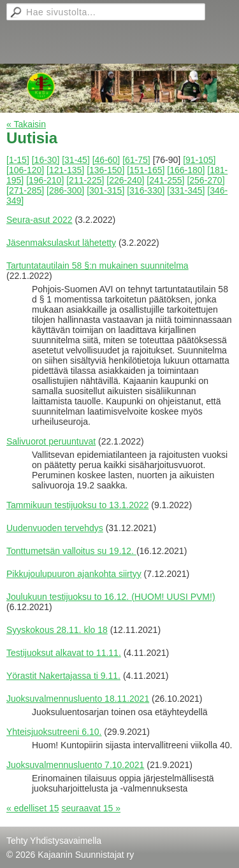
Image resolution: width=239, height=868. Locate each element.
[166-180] (186, 170)
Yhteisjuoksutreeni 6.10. (54, 732)
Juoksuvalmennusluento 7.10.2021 (75, 765)
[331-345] (186, 190)
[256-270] (206, 180)
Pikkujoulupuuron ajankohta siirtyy (74, 574)
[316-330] (146, 190)
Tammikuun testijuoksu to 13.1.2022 (77, 505)
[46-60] (106, 160)
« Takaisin (26, 124)
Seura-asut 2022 (40, 220)
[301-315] (105, 190)
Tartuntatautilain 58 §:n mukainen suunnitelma (98, 266)
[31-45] (76, 160)
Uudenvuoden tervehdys (55, 528)
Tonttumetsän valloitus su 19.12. (71, 551)
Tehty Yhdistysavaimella (54, 841)
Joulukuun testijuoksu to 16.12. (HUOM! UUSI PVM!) (111, 597)
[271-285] (25, 190)
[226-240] (125, 180)
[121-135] (65, 170)
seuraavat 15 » (91, 808)
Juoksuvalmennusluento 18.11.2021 (78, 699)
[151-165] (146, 170)
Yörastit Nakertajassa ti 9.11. (63, 676)
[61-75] (136, 160)
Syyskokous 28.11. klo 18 (57, 630)
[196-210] (45, 180)
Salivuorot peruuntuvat (51, 441)
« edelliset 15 (33, 808)
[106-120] (25, 170)
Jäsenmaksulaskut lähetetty (61, 243)
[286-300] (65, 190)
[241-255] (165, 180)
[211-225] (85, 180)
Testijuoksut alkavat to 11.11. (64, 653)
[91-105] (199, 160)
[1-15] (18, 160)
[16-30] (46, 160)
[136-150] (105, 170)
